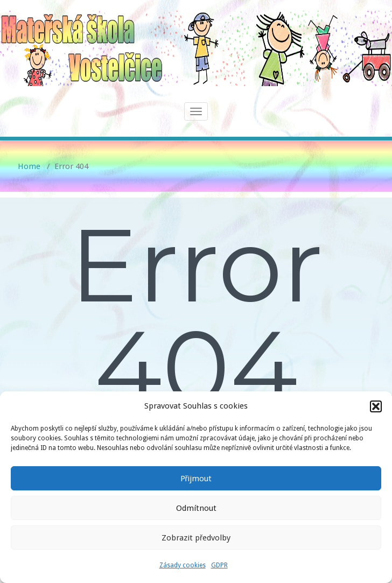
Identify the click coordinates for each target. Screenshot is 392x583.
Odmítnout (196, 508)
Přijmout (196, 479)
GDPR (219, 565)
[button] (376, 406)
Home (29, 166)
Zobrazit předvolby (196, 538)
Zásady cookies (183, 565)
